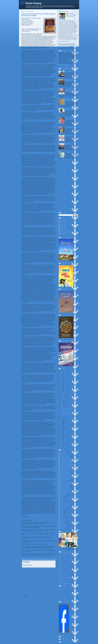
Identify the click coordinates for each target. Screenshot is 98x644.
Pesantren (62, 517)
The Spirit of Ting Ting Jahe (71, 136)
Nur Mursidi (63, 233)
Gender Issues (63, 508)
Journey (62, 511)
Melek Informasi (64, 411)
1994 (61, 447)
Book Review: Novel (64, 481)
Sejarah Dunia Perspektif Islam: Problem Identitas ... (68, 413)
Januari (63, 416)
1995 (61, 445)
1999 (61, 438)
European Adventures (65, 505)
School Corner (63, 525)
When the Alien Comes (70, 144)
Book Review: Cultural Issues (48, 557)
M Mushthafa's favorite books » (72, 549)
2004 (61, 430)
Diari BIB (62, 498)
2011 (61, 418)
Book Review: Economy (65, 472)
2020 (61, 379)
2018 (61, 382)
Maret (62, 405)
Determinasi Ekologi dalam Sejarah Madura (71, 80)
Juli (62, 400)
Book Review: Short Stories (66, 489)
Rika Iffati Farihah (64, 234)
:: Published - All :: (28, 557)
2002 (61, 433)
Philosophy (63, 518)
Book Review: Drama (65, 471)
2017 (61, 384)
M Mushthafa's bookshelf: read (68, 531)
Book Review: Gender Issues (66, 476)
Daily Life (62, 497)
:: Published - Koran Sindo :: (66, 461)
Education (62, 501)
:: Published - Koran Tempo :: (67, 462)
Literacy (62, 512)
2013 (61, 391)
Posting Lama (52, 593)
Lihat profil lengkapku (65, 41)
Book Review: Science (65, 488)
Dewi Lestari (63, 224)
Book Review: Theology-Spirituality (68, 492)
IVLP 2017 (62, 510)
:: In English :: (63, 452)
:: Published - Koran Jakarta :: (67, 459)
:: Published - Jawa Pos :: (66, 455)
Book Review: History (53, 557)
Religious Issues (64, 524)
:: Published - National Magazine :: (68, 465)
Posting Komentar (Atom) (34, 596)
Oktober (63, 397)
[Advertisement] (38, 580)
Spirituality (62, 528)
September (63, 399)
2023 (61, 374)
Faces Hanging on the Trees (71, 127)
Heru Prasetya (63, 229)
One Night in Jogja (69, 71)
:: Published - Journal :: (37, 557)
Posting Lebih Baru (27, 593)
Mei (62, 402)
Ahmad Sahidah (64, 220)
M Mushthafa (70, 13)
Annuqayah (63, 223)
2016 (61, 386)
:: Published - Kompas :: (65, 458)
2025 (61, 370)
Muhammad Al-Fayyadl (65, 232)
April (62, 404)
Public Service (63, 521)
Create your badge (62, 634)
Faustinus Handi (64, 227)
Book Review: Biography (66, 468)
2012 (61, 392)
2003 (61, 432)
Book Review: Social (65, 491)
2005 (61, 428)
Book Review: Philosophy (66, 484)
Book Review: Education (65, 474)
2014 (61, 389)
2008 (61, 423)
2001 (61, 435)
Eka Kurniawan (63, 226)
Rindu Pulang (33, 3)
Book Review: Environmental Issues (68, 475)
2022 (61, 375)
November (63, 395)
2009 (61, 422)
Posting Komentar (27, 565)
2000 (61, 437)
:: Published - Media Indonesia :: (67, 463)
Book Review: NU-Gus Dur (66, 482)
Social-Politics (63, 527)
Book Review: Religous (65, 486)
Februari (63, 407)
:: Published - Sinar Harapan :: (67, 466)
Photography (63, 520)
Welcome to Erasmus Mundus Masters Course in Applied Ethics (71, 90)
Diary (61, 499)
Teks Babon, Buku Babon (71, 152)
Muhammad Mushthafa (63, 604)
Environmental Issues (65, 502)
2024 (61, 372)
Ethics (61, 504)
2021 (61, 377)
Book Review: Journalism (66, 479)
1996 (61, 443)
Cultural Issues (63, 495)
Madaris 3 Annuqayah (65, 230)
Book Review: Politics (65, 485)
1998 (61, 440)
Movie (61, 515)
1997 (61, 442)
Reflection (62, 523)
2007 (61, 425)
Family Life (62, 507)
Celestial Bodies (64, 494)
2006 (61, 427)
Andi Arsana (63, 222)
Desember (63, 394)
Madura (62, 514)
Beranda (40, 593)
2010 (61, 420)
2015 (61, 387)
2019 (61, 381)
